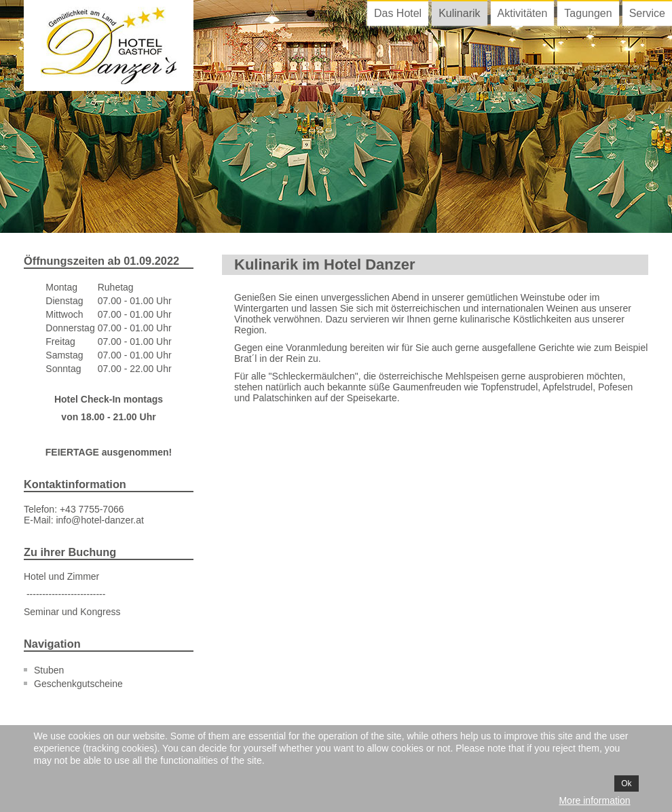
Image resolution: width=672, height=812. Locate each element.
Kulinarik (459, 13)
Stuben (49, 670)
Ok (626, 783)
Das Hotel (398, 13)
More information (594, 800)
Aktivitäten (523, 13)
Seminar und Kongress (72, 612)
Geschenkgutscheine (78, 684)
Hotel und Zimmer (61, 576)
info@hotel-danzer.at (99, 520)
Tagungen (588, 13)
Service (647, 13)
